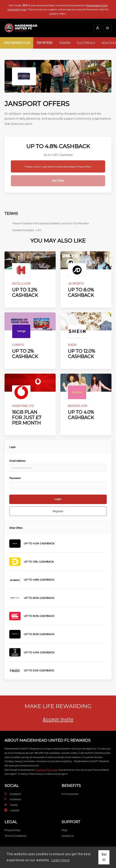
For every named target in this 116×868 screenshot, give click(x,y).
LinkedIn (12, 810)
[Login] (98, 28)
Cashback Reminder (47, 770)
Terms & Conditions (15, 836)
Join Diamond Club (17, 43)
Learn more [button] (60, 860)
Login (58, 499)
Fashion (65, 43)
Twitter (11, 805)
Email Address (17, 461)
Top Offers (44, 43)
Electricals (86, 43)
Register (58, 511)
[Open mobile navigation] (108, 28)
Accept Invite (58, 719)
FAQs (64, 830)
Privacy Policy (12, 830)
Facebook (13, 799)
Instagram (13, 794)
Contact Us (68, 836)
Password (15, 478)
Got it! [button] (104, 857)
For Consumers (70, 794)
